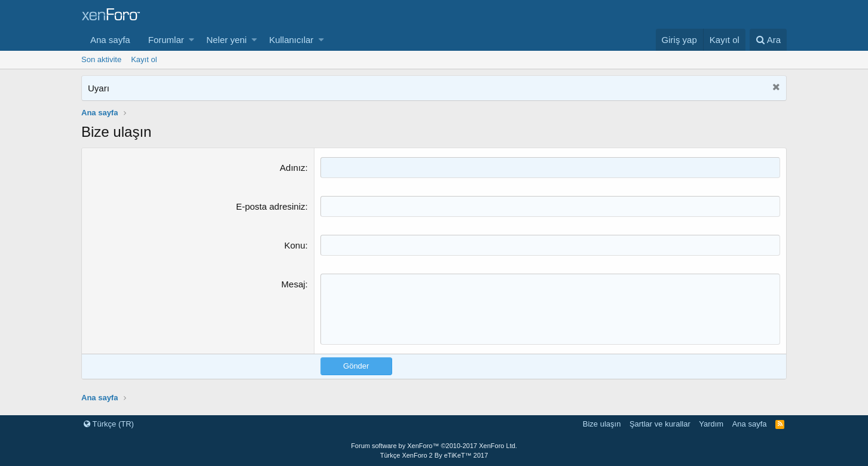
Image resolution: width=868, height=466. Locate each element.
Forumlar (166, 40)
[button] (192, 40)
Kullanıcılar (291, 40)
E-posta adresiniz (271, 206)
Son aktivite (101, 59)
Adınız (293, 168)
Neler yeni (227, 40)
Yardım (711, 424)
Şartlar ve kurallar (660, 424)
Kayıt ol (144, 59)
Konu (295, 245)
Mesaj (294, 284)
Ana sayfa (110, 40)
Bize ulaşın (602, 424)
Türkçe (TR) (109, 424)
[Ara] (768, 40)
